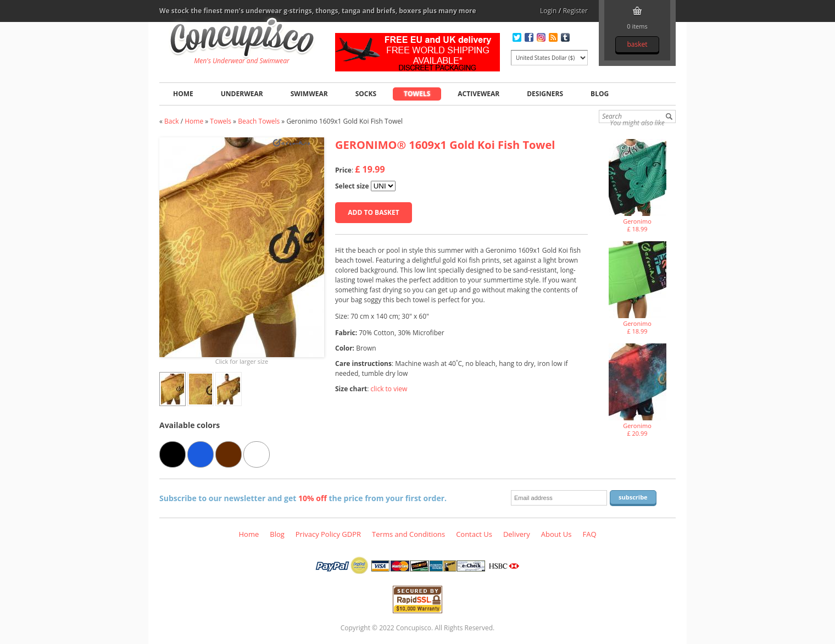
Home (183, 94)
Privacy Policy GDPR (328, 534)
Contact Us (474, 534)
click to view (389, 389)
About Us (556, 534)
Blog (600, 94)
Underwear (242, 94)
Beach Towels (259, 121)
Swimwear (309, 94)
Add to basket (373, 212)
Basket (637, 44)
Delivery (517, 534)
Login (548, 11)
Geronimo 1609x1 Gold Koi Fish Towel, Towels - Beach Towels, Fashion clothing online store (242, 39)
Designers (545, 94)
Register (575, 11)
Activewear (478, 94)
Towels (417, 94)
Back (171, 121)
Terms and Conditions (408, 534)
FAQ (589, 534)
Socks (366, 94)
